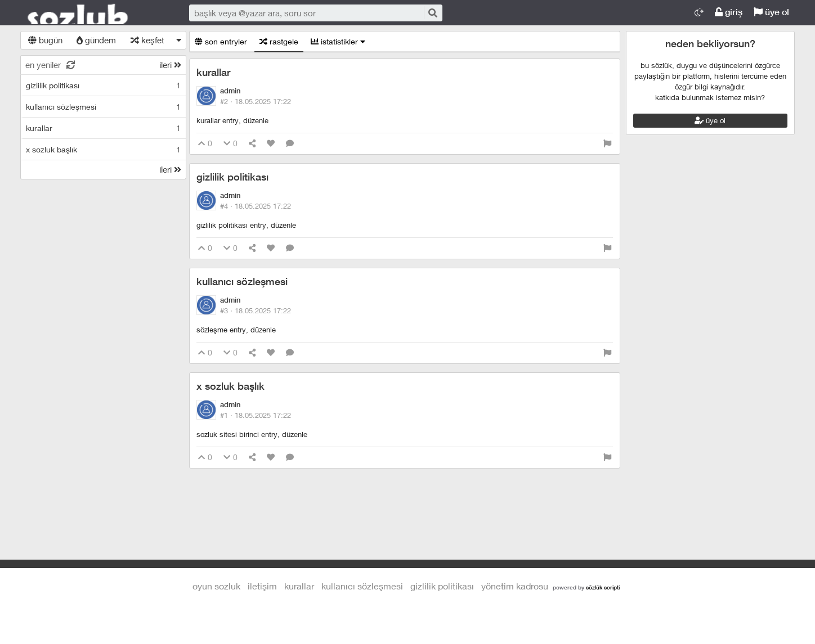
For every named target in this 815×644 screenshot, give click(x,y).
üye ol (771, 12)
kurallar (213, 72)
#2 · (256, 101)
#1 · (256, 415)
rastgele (279, 41)
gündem (96, 40)
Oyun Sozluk (93, 13)
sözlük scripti (603, 587)
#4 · (256, 206)
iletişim (262, 586)
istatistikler (338, 41)
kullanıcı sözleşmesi (242, 282)
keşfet (147, 40)
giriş (729, 12)
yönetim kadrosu (515, 586)
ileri (170, 65)
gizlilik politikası (232, 177)
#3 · (256, 310)
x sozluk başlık (230, 386)
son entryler (221, 41)
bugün (45, 40)
